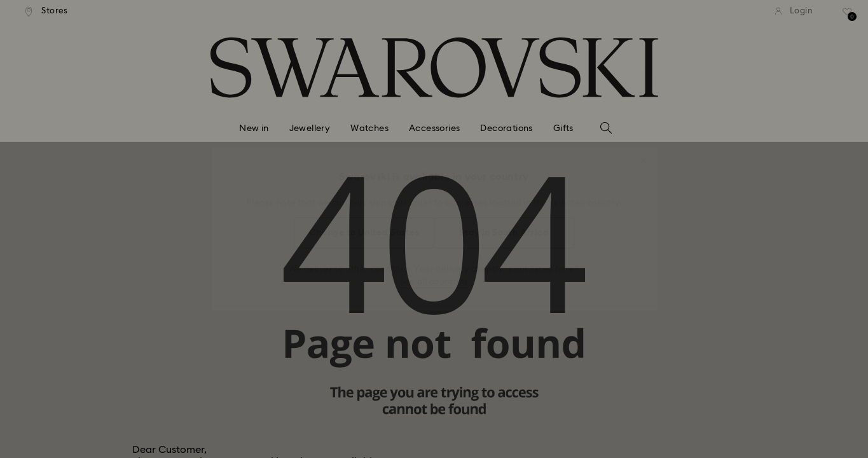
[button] (644, 154)
